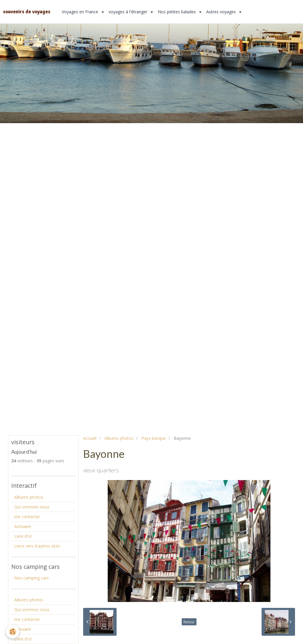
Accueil (90, 438)
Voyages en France (81, 12)
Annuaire (23, 526)
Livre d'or (23, 536)
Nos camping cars (32, 578)
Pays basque (154, 438)
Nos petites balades (177, 12)
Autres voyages (222, 12)
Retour (189, 622)
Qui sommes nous (32, 507)
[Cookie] (13, 632)
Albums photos (119, 438)
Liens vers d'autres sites (37, 546)
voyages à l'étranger (129, 12)
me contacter (27, 517)
